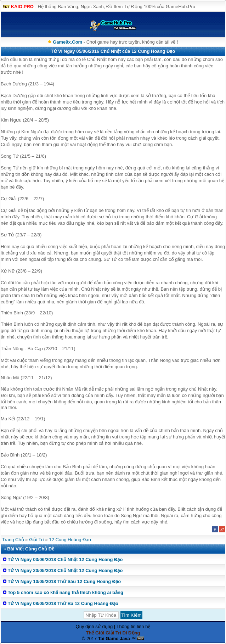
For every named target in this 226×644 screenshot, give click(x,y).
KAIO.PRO (22, 7)
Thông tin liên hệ (134, 626)
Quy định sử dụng (94, 626)
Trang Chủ (13, 540)
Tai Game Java (114, 639)
